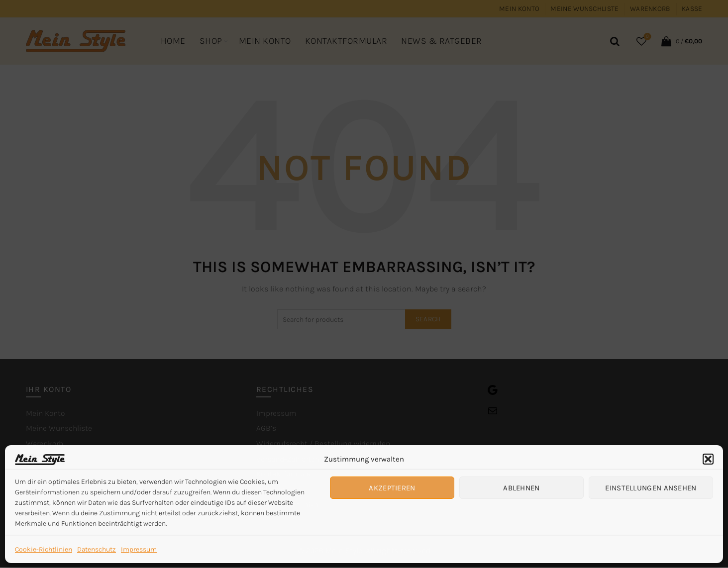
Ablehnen (521, 488)
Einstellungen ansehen (651, 488)
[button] (708, 459)
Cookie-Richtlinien (44, 549)
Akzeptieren (392, 488)
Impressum (139, 549)
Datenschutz (97, 549)
